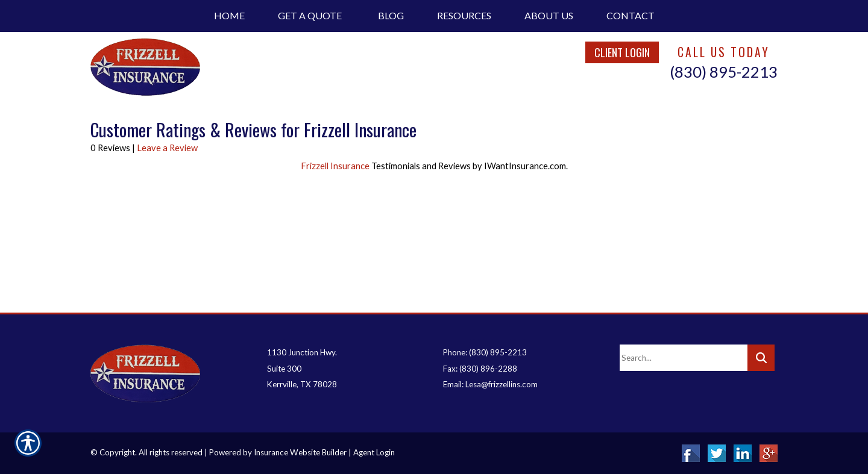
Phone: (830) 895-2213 (485, 352)
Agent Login (374, 452)
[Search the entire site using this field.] (684, 358)
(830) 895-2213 (724, 72)
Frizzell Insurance (336, 166)
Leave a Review (167, 148)
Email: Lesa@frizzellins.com (490, 384)
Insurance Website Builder (300, 452)
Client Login (622, 52)
